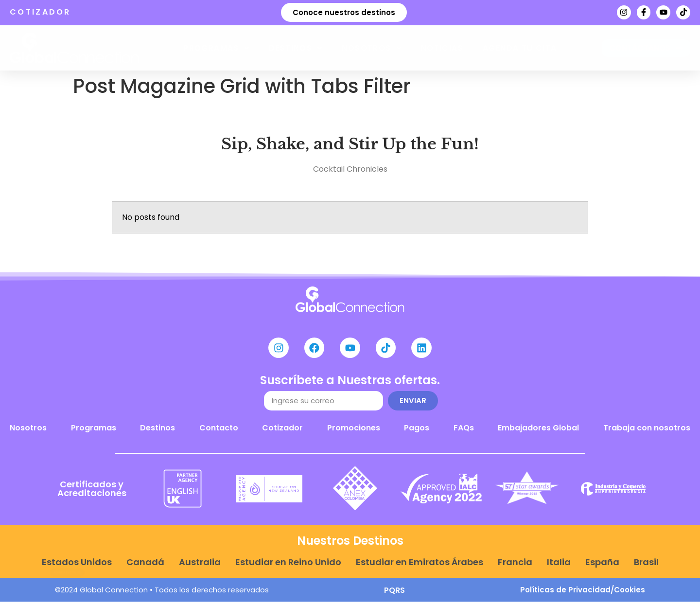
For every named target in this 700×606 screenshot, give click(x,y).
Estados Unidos (77, 566)
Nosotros (371, 48)
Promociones (354, 432)
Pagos (417, 432)
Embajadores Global (538, 432)
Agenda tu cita (520, 48)
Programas (216, 48)
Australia (200, 566)
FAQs (464, 432)
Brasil (646, 566)
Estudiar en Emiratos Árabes (420, 566)
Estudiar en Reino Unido (288, 566)
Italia (559, 566)
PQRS (394, 595)
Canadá (145, 566)
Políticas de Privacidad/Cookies (583, 594)
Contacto (219, 432)
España (602, 566)
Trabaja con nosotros (647, 432)
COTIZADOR (40, 12)
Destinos (296, 48)
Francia (515, 566)
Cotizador (282, 432)
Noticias (442, 48)
